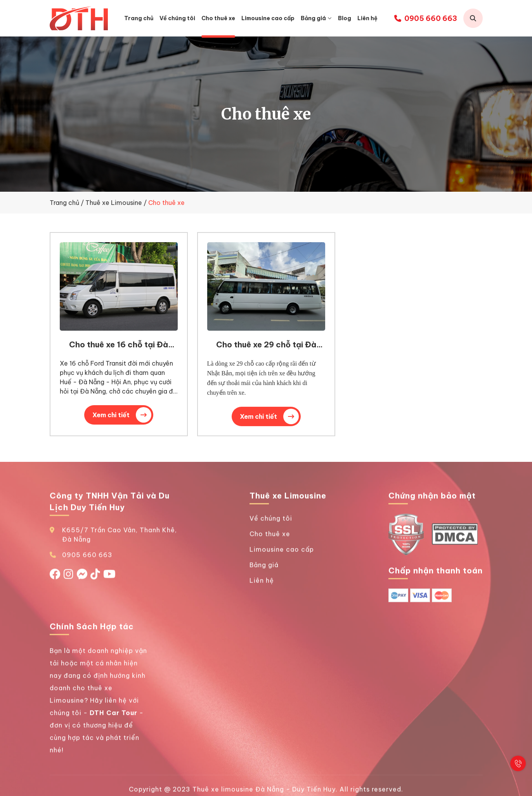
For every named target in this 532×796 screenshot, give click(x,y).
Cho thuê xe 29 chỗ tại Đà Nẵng (266, 351)
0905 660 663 (426, 18)
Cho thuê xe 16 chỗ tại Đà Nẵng (119, 350)
